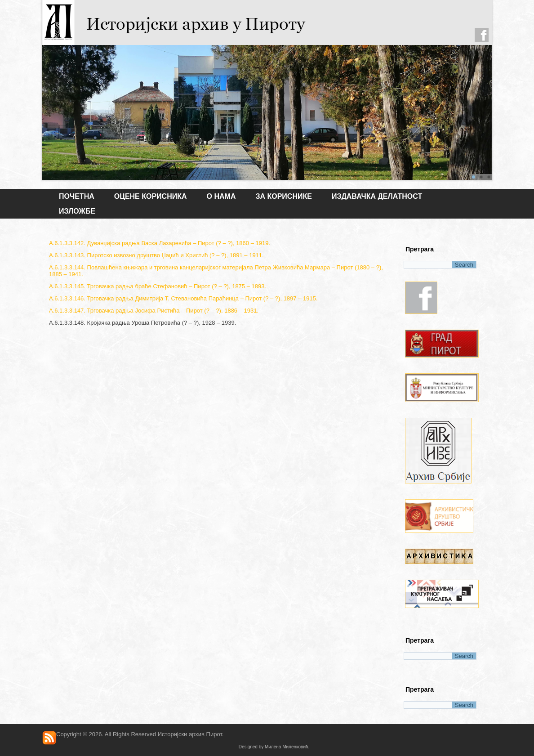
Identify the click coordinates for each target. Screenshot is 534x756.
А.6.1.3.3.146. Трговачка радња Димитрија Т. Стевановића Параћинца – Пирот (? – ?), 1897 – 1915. (183, 298)
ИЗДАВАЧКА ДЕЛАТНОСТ (377, 196)
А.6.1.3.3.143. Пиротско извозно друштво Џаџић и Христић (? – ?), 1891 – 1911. (156, 255)
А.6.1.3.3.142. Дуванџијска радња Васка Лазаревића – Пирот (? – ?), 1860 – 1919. (160, 243)
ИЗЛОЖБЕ (77, 211)
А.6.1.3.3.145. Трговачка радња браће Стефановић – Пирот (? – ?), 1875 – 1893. (158, 286)
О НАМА (221, 196)
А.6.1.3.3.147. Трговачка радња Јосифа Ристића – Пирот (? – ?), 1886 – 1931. (154, 311)
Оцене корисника (151, 196)
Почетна (77, 196)
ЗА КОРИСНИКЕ (283, 196)
